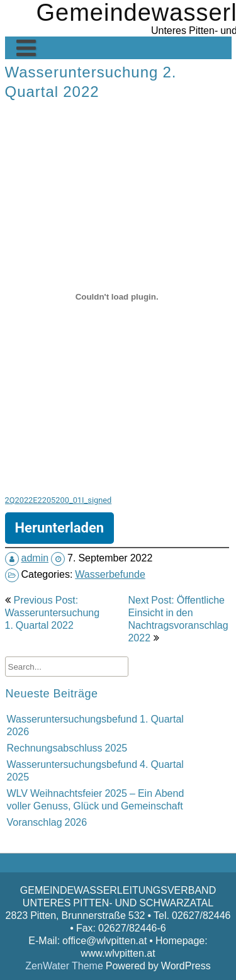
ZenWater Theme (65, 966)
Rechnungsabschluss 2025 (67, 748)
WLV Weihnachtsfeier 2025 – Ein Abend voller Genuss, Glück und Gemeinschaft (96, 799)
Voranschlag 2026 (47, 822)
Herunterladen (60, 528)
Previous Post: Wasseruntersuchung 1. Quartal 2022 (53, 612)
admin (35, 558)
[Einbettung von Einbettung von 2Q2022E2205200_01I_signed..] (117, 296)
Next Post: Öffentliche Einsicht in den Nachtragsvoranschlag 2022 (178, 619)
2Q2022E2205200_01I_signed (59, 500)
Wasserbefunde (110, 574)
